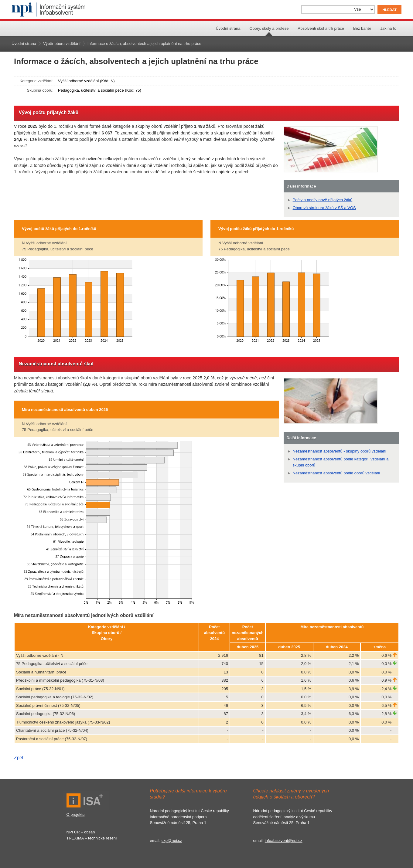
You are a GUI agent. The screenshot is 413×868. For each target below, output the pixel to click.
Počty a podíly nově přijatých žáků (323, 200)
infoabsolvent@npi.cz (284, 841)
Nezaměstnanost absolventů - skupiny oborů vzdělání (340, 451)
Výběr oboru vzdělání (62, 44)
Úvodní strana (228, 28)
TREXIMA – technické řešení (92, 838)
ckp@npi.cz (172, 841)
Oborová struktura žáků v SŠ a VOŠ (324, 208)
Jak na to (388, 28)
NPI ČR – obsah (81, 832)
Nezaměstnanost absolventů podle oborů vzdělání (336, 473)
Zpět (19, 758)
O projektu (76, 814)
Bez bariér (362, 28)
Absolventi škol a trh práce (321, 28)
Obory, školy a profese (269, 28)
